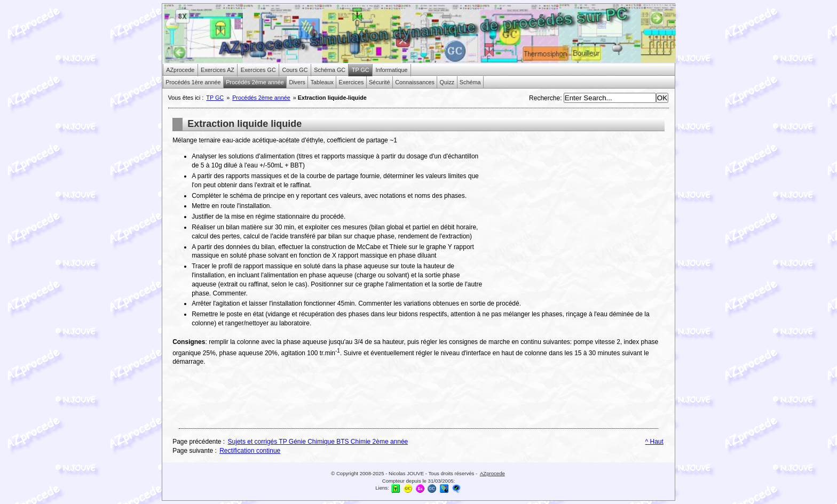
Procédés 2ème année (261, 98)
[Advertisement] (575, 211)
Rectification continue (250, 451)
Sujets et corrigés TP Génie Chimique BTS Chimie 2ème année (318, 442)
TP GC (215, 98)
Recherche (544, 98)
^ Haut (654, 442)
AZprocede (492, 473)
